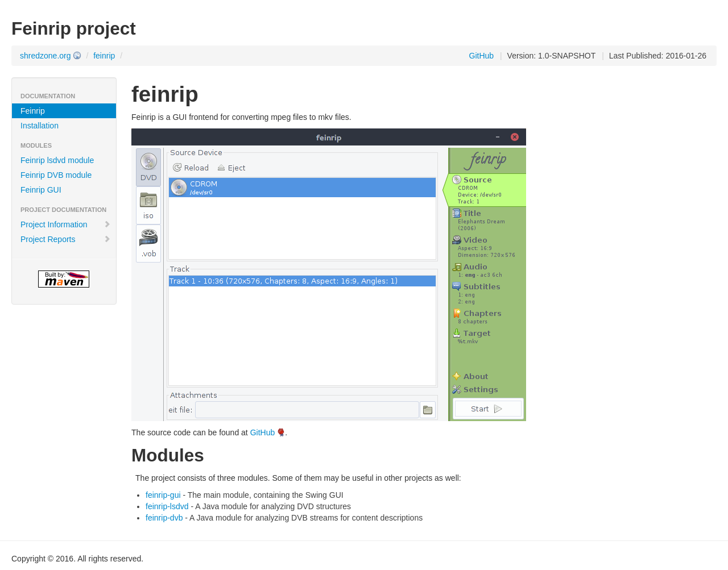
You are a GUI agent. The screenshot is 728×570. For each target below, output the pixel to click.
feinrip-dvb (164, 518)
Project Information (66, 224)
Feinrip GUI (41, 190)
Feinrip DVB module (56, 175)
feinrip (104, 56)
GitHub (482, 56)
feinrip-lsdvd (167, 506)
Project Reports (66, 239)
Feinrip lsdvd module (57, 160)
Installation (40, 126)
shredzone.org (45, 56)
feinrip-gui (163, 495)
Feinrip (33, 111)
